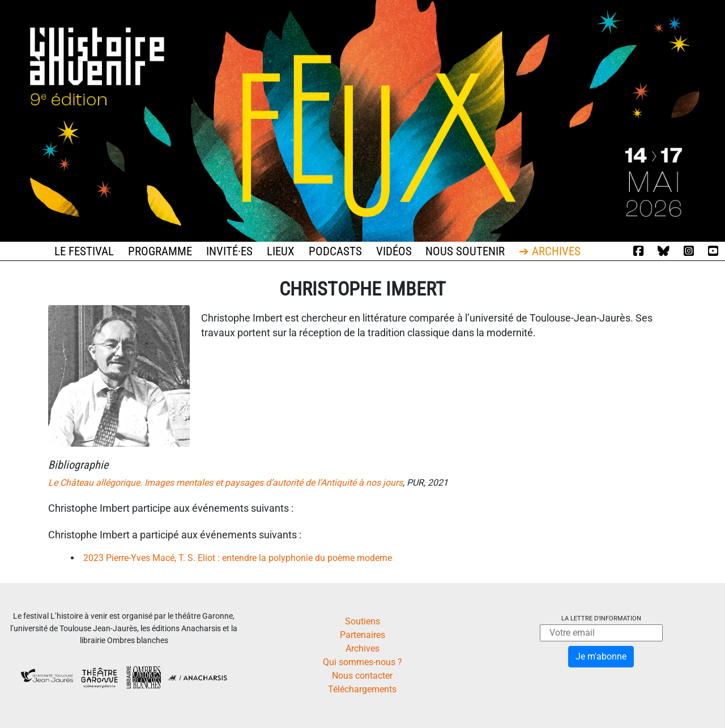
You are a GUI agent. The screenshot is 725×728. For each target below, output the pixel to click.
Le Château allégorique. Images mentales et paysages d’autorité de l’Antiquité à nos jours (225, 483)
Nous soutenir (465, 251)
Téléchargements (362, 689)
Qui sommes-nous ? (362, 662)
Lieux (281, 251)
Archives (362, 648)
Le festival (84, 251)
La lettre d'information (601, 618)
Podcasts (335, 251)
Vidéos (394, 251)
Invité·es (229, 251)
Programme (160, 251)
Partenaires (362, 635)
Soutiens (362, 621)
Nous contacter (362, 676)
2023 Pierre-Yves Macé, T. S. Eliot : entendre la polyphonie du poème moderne (238, 558)
